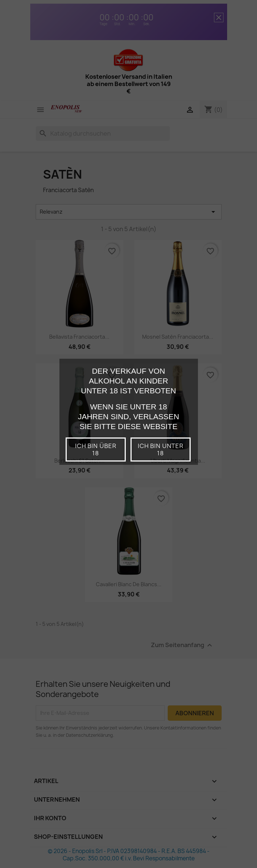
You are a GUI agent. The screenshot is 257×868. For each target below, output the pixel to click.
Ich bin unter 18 (161, 449)
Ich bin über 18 (96, 449)
